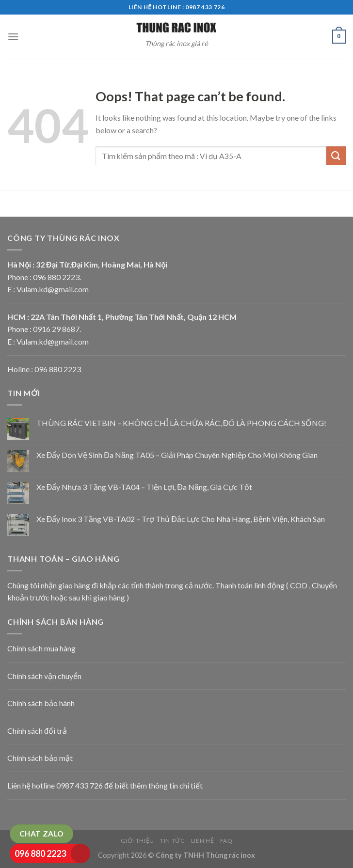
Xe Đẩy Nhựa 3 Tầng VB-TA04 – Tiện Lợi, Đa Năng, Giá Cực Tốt (144, 487)
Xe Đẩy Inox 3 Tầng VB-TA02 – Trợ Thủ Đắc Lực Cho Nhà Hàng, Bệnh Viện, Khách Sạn (181, 519)
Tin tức (172, 841)
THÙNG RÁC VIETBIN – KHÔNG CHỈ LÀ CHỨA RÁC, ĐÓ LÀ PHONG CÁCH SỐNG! (182, 423)
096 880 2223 (40, 853)
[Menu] (13, 37)
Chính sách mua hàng (41, 648)
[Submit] (336, 156)
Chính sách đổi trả (37, 731)
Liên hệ (202, 841)
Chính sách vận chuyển (44, 676)
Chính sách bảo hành (41, 703)
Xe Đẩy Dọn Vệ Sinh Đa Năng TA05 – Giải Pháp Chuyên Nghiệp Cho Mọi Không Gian (177, 455)
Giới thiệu (137, 841)
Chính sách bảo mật (40, 758)
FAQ (226, 841)
